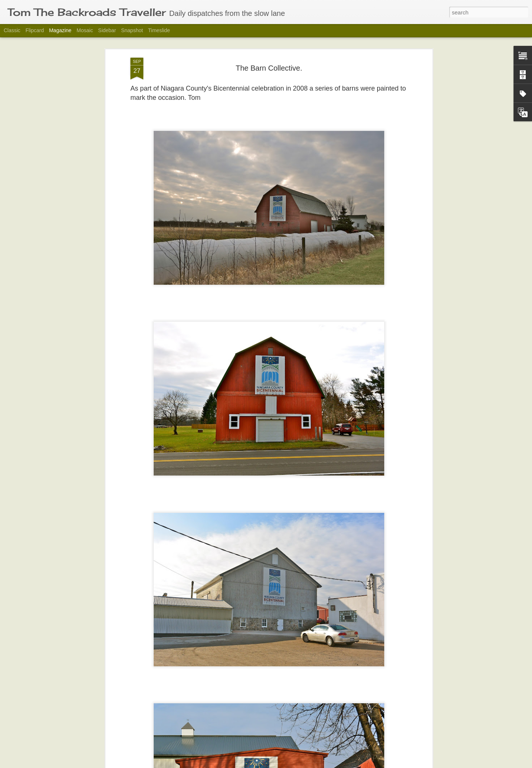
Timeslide (159, 30)
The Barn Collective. (269, 49)
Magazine (60, 30)
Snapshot (132, 30)
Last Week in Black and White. (232, 760)
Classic (12, 30)
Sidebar (107, 30)
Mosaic (85, 30)
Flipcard (35, 30)
